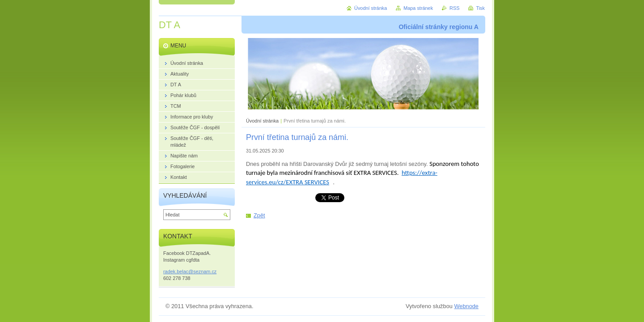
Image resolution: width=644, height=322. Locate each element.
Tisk (480, 8)
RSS (454, 8)
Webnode (466, 306)
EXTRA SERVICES (307, 182)
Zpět (259, 215)
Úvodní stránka (262, 121)
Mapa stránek (418, 8)
